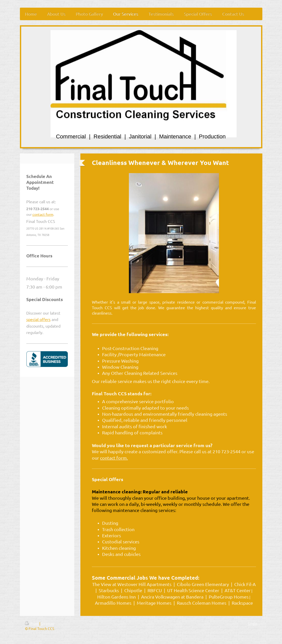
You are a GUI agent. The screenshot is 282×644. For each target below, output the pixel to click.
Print (32, 623)
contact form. (114, 458)
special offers (38, 319)
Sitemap (48, 623)
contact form (43, 214)
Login (253, 623)
